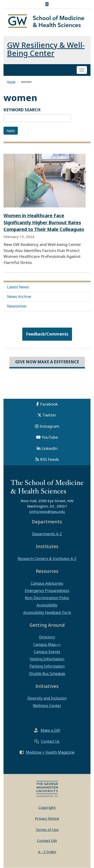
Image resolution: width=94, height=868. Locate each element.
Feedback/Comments (47, 334)
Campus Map (45, 644)
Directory (47, 637)
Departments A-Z (47, 534)
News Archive (19, 297)
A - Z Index (47, 852)
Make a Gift (50, 730)
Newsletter (17, 306)
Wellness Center (47, 706)
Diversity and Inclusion (47, 698)
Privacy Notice (47, 818)
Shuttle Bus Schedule (47, 674)
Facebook (49, 404)
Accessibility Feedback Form (47, 612)
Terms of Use (47, 829)
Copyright (47, 807)
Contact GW (47, 840)
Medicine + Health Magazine (50, 752)
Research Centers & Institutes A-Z (47, 559)
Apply (11, 131)
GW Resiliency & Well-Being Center (46, 49)
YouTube (50, 437)
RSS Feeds (49, 459)
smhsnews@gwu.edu (47, 511)
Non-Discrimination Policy (47, 598)
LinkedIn (49, 448)
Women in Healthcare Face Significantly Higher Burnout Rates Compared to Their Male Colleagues (44, 222)
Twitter (49, 415)
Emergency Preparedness (47, 591)
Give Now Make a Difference (47, 362)
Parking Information (47, 666)
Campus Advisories (47, 583)
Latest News (18, 287)
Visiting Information (47, 659)
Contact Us (50, 741)
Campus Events (47, 652)
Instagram (49, 426)
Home (11, 82)
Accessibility (47, 605)
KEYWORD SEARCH (22, 110)
